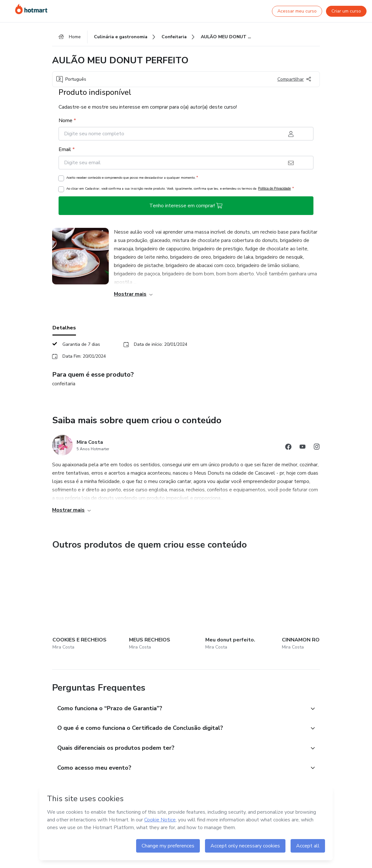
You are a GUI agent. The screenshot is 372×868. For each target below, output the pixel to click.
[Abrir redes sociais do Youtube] (302, 448)
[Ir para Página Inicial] (31, 9)
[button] (179, 616)
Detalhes (64, 328)
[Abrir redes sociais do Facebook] (288, 448)
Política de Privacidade (274, 189)
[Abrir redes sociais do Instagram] (317, 448)
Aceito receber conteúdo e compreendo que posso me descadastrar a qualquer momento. (132, 178)
